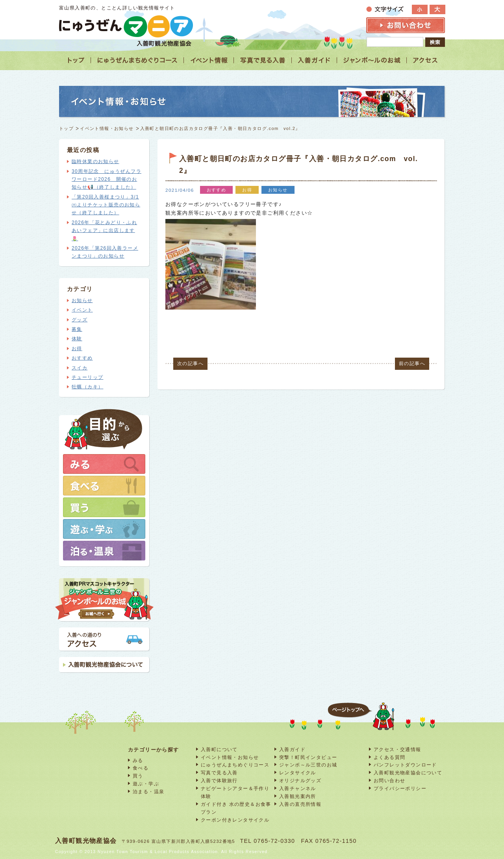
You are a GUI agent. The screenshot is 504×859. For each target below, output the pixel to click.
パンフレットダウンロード (405, 765)
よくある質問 (389, 757)
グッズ (80, 320)
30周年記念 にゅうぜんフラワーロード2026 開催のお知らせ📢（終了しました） (107, 179)
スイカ (80, 368)
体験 (77, 339)
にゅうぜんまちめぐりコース (235, 765)
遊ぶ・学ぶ (146, 784)
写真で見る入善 (219, 773)
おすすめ (82, 358)
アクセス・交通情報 (397, 749)
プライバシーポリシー (400, 788)
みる (138, 760)
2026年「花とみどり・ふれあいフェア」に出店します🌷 (104, 231)
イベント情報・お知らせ (107, 128)
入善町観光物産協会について (408, 773)
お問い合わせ (389, 780)
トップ (66, 128)
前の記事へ (412, 364)
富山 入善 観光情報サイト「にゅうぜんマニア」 (126, 26)
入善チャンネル (298, 788)
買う (138, 776)
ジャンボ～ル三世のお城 (308, 765)
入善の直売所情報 (300, 804)
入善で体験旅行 (219, 780)
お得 (77, 349)
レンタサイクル (298, 773)
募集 (77, 329)
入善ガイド (292, 749)
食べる (141, 768)
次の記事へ (190, 364)
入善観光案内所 (298, 796)
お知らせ (82, 301)
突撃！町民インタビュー (308, 757)
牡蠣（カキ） (87, 387)
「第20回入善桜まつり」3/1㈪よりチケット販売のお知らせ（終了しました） (106, 205)
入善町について (219, 749)
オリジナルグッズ (300, 780)
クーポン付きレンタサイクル (235, 820)
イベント (82, 310)
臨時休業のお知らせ (95, 161)
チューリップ (87, 377)
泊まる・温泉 (148, 791)
